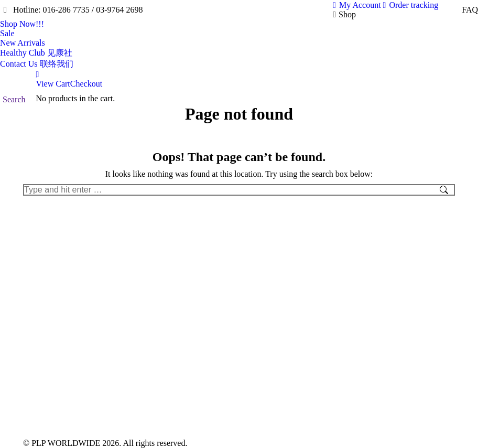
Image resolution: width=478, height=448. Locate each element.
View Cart (53, 84)
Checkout (86, 84)
